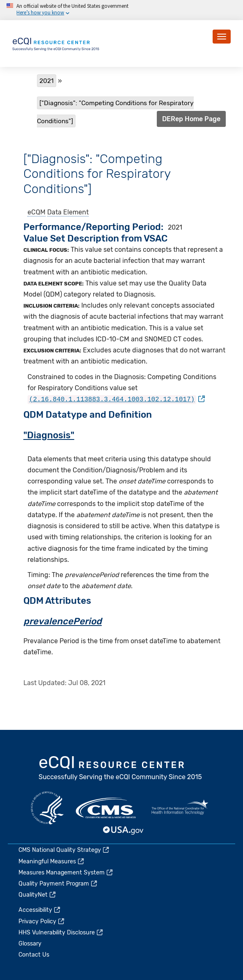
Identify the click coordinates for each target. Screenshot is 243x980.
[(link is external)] (116, 399)
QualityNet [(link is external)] (38, 895)
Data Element (68, 212)
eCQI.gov (121, 769)
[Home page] (56, 43)
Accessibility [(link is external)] (40, 910)
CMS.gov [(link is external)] (106, 808)
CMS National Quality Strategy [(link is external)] (64, 850)
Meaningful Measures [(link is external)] (52, 861)
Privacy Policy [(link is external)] (42, 921)
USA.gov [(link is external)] (124, 830)
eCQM (37, 212)
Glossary (30, 944)
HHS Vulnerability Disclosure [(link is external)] (61, 932)
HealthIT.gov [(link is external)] (180, 808)
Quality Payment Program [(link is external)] (58, 883)
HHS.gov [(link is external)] (47, 808)
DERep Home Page (191, 119)
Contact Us (34, 955)
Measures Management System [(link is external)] (66, 872)
